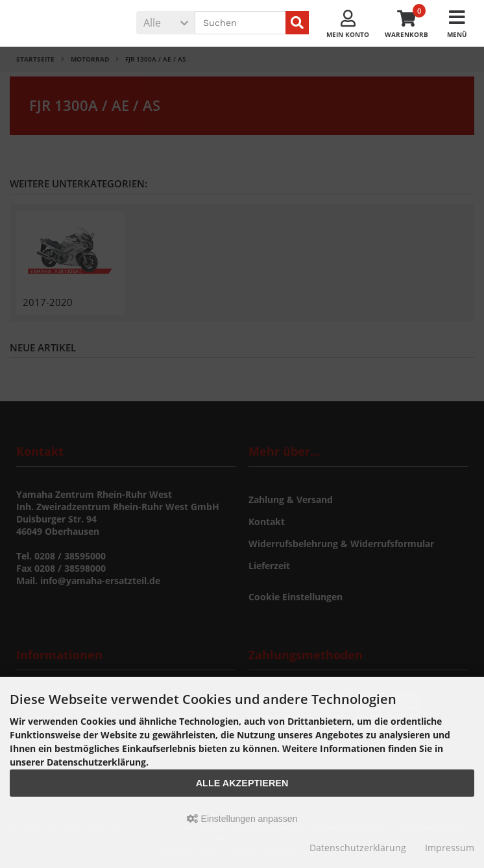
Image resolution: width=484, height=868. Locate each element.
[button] (165, 23)
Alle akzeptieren (242, 783)
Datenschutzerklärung (358, 848)
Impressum (450, 848)
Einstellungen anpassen (242, 819)
